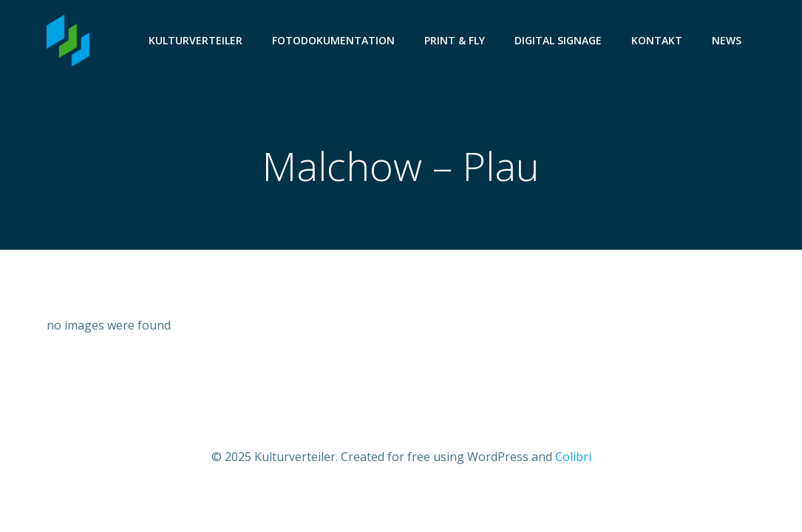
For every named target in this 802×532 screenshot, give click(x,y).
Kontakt (657, 40)
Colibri (573, 457)
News (727, 40)
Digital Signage (558, 40)
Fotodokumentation (333, 40)
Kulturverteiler (196, 40)
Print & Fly (455, 40)
